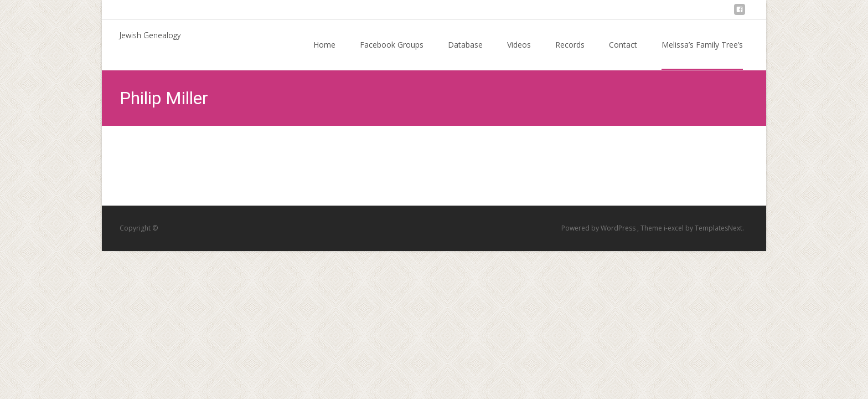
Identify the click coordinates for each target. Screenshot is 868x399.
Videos (519, 55)
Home (324, 55)
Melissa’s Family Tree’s (702, 55)
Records (570, 55)
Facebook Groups (392, 55)
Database (465, 55)
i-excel (675, 228)
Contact (623, 55)
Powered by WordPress (599, 228)
